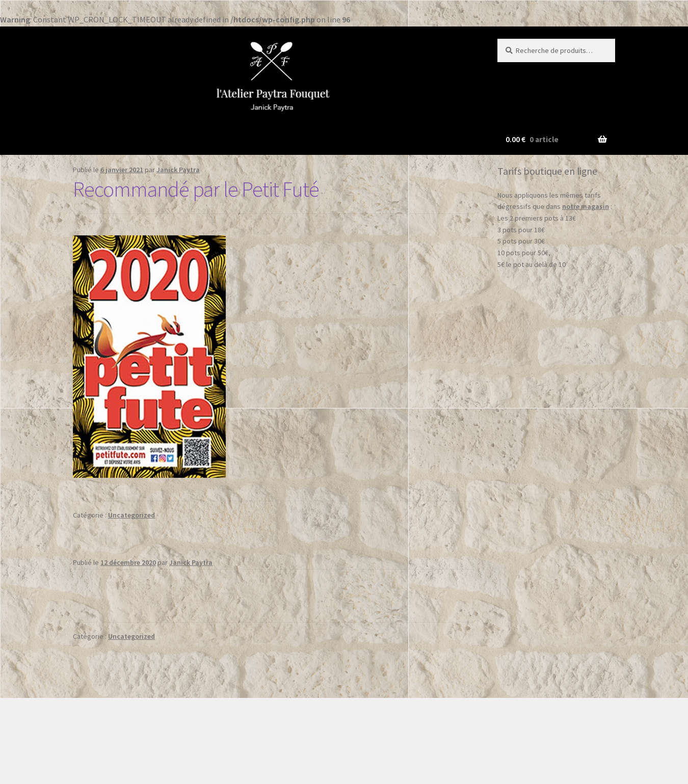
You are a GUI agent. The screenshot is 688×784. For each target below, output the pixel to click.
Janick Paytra (178, 170)
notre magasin (586, 206)
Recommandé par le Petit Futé (196, 189)
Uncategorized (131, 515)
